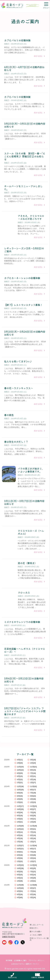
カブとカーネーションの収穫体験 (22, 278)
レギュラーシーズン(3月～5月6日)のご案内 (24, 250)
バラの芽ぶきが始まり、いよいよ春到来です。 (31, 470)
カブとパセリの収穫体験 (17, 40)
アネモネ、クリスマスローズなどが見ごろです (31, 217)
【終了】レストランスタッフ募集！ (23, 305)
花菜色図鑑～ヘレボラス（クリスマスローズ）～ (25, 650)
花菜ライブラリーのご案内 (39, 939)
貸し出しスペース (37, 925)
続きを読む (38, 56)
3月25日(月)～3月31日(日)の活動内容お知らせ (25, 125)
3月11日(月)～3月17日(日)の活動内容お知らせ (24, 502)
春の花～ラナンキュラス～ (19, 388)
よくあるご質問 (36, 935)
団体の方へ (34, 928)
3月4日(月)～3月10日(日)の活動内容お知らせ (24, 680)
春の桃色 (9, 415)
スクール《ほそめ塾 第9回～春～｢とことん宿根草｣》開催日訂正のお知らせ (25, 156)
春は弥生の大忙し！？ (16, 442)
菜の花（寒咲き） (27, 563)
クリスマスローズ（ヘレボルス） (31, 532)
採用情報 (9, 960)
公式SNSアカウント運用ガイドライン (25, 964)
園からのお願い (36, 931)
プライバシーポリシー (36, 960)
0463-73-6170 (9, 937)
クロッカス (24, 592)
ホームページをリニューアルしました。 (23, 188)
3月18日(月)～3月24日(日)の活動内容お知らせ (25, 333)
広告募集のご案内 (20, 960)
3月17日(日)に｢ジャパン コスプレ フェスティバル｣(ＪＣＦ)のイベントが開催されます (25, 711)
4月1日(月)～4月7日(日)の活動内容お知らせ (24, 68)
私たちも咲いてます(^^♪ (18, 361)
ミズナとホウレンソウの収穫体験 (22, 622)
